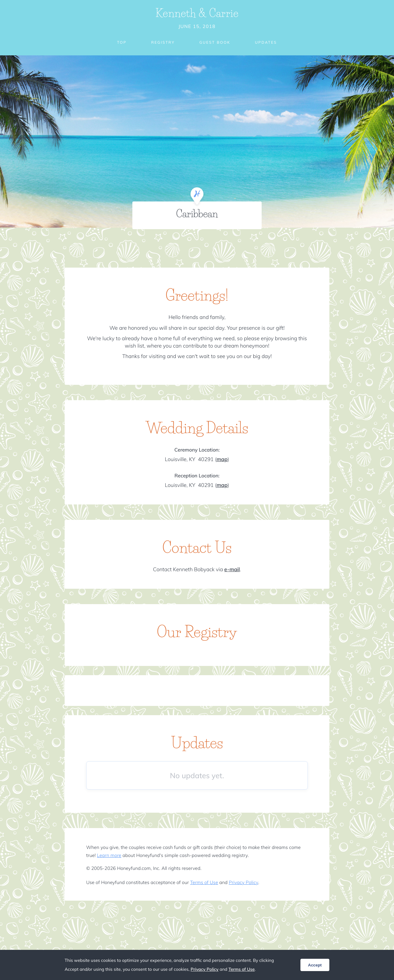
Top (122, 42)
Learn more (109, 855)
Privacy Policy (243, 882)
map (222, 459)
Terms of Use (204, 882)
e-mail (232, 570)
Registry (163, 42)
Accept (315, 965)
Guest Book (215, 42)
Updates (266, 42)
